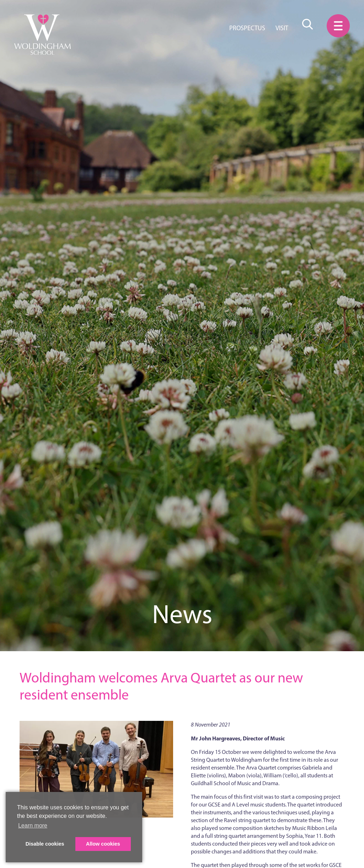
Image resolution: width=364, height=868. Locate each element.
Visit (282, 28)
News (182, 614)
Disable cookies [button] (45, 844)
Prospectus (247, 28)
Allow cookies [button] (103, 844)
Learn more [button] (33, 826)
